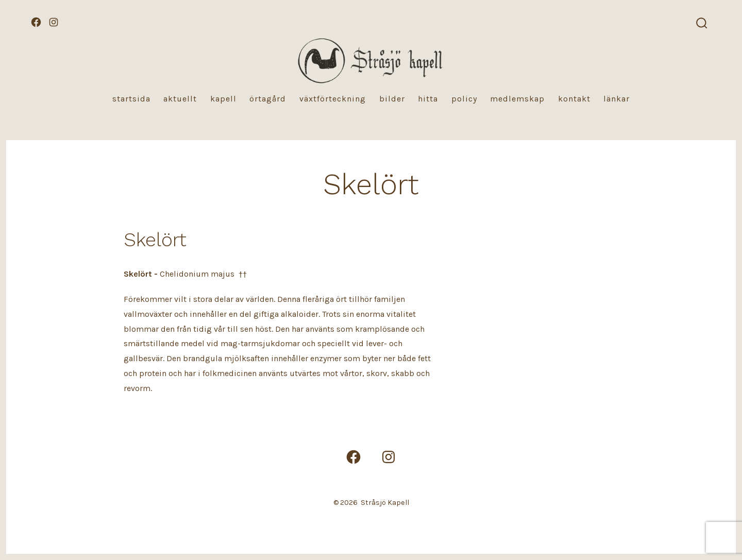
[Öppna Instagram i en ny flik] (54, 22)
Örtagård (268, 99)
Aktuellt (180, 99)
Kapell (223, 99)
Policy (464, 99)
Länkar (617, 99)
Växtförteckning (333, 99)
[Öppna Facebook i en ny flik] (36, 22)
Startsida (131, 99)
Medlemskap (517, 99)
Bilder (392, 99)
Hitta (428, 99)
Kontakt (574, 99)
